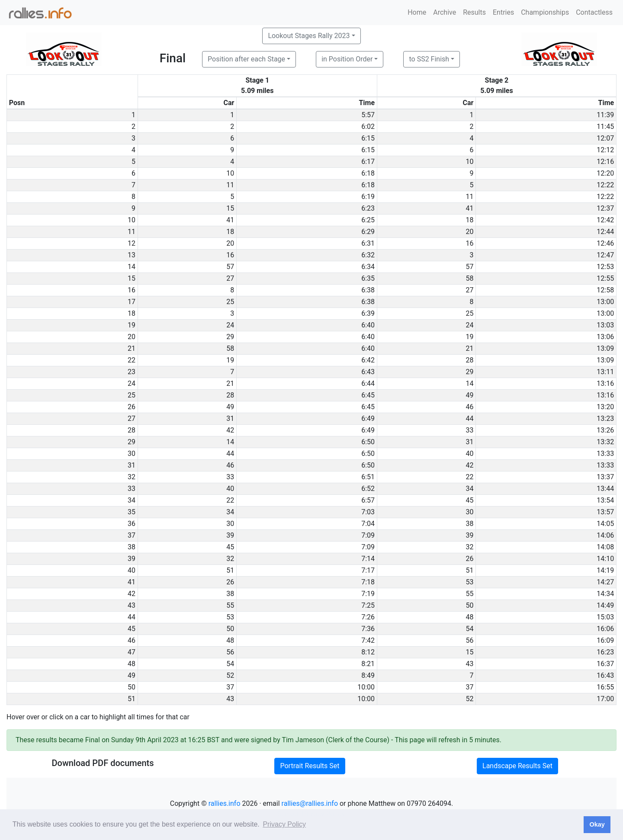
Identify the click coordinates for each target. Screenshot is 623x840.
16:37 (605, 664)
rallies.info (225, 803)
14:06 (605, 535)
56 (469, 640)
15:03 (605, 617)
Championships (545, 12)
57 (230, 267)
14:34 (605, 594)
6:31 (368, 243)
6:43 (368, 372)
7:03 (368, 512)
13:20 (605, 407)
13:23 (605, 418)
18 (469, 220)
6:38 (368, 290)
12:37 (605, 208)
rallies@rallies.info (310, 803)
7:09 (368, 535)
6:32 (368, 255)
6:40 (368, 325)
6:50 (368, 442)
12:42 (605, 220)
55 (469, 594)
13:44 (605, 489)
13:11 (605, 372)
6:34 (368, 267)
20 (469, 232)
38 (469, 524)
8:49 (368, 675)
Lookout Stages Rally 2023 (309, 36)
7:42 (368, 640)
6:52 (368, 489)
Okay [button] (597, 824)
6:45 (368, 395)
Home (417, 12)
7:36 (368, 629)
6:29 (368, 232)
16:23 (605, 652)
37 (230, 687)
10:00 (366, 687)
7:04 (368, 524)
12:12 (605, 150)
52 (230, 675)
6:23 (368, 208)
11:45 (605, 127)
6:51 (368, 477)
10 (469, 162)
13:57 (605, 512)
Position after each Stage (246, 59)
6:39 (368, 313)
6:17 (368, 162)
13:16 (605, 383)
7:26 (368, 617)
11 (230, 185)
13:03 (605, 325)
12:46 (605, 243)
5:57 (368, 115)
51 (230, 570)
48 (469, 617)
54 (469, 629)
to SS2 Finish (429, 59)
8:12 (368, 652)
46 (469, 407)
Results (474, 12)
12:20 (605, 173)
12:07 (605, 138)
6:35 (368, 278)
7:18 (368, 582)
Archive (445, 12)
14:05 (605, 524)
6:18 (368, 173)
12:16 (605, 162)
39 (230, 535)
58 (469, 278)
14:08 (605, 547)
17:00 (605, 699)
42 (230, 430)
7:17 (368, 570)
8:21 (368, 664)
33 (469, 430)
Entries (503, 12)
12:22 (605, 185)
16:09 (605, 640)
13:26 (605, 430)
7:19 (368, 594)
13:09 (605, 348)
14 (469, 383)
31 (230, 418)
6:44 (368, 383)
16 (469, 243)
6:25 (368, 220)
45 (469, 500)
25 (230, 302)
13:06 (605, 337)
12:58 (605, 290)
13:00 (605, 302)
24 (230, 325)
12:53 (605, 267)
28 (469, 360)
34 (469, 489)
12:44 (605, 232)
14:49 (605, 605)
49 (469, 395)
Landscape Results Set (517, 766)
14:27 (605, 582)
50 (469, 605)
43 (469, 664)
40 (469, 454)
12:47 (605, 255)
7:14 (368, 559)
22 (469, 477)
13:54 (605, 500)
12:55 (605, 278)
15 (230, 208)
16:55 (605, 687)
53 (469, 582)
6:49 (368, 418)
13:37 (605, 477)
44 (469, 418)
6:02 (368, 127)
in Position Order (347, 59)
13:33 (605, 454)
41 (469, 208)
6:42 (368, 360)
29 (230, 337)
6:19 (368, 197)
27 (230, 278)
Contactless (594, 12)
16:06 (605, 629)
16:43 (605, 675)
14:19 (605, 570)
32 (469, 547)
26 (469, 559)
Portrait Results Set (310, 766)
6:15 (368, 138)
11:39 (605, 115)
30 (469, 512)
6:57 (368, 500)
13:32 (605, 442)
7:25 (368, 605)
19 (469, 337)
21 (469, 348)
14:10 (605, 559)
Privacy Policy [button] (284, 824)
